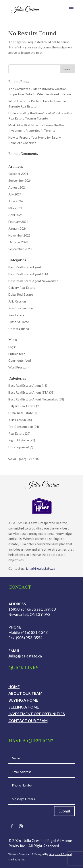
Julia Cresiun (17, 301)
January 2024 (18, 228)
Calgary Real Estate (22, 288)
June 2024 (16, 201)
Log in (13, 347)
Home (14, 687)
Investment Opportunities (37, 714)
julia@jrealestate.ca (41, 568)
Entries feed (17, 354)
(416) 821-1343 (35, 632)
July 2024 (15, 194)
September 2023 (20, 249)
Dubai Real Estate (21, 294)
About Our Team (25, 693)
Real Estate (16, 315)
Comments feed (20, 360)
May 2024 (15, 208)
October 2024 (18, 174)
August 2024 (17, 187)
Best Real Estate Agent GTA (28, 274)
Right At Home (19, 322)
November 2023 (19, 235)
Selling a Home (24, 707)
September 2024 (20, 180)
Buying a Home (23, 700)
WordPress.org (19, 367)
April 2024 (15, 215)
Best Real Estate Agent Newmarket (33, 281)
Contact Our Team (28, 721)
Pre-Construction (21, 308)
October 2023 (18, 242)
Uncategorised (19, 329)
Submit (64, 811)
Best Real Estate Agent (25, 267)
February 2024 (18, 222)
